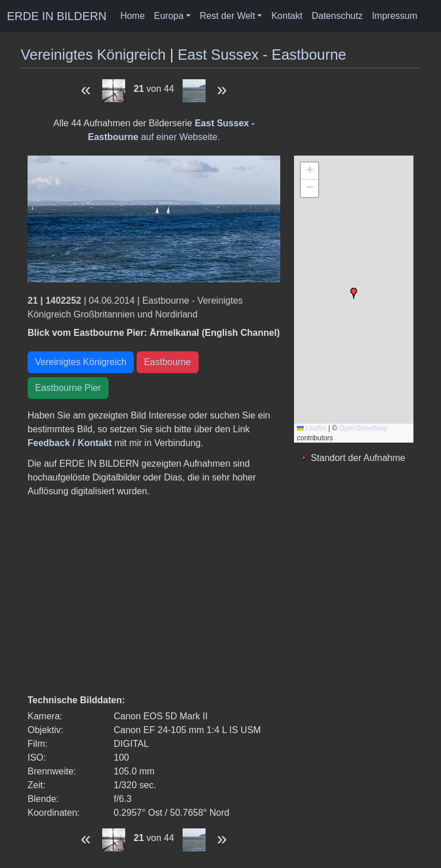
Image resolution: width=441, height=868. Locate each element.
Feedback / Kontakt (70, 443)
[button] (354, 293)
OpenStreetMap (363, 428)
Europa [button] (169, 16)
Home (132, 16)
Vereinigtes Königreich (93, 55)
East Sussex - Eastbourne (262, 55)
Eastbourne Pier (68, 388)
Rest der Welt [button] (228, 16)
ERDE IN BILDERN (57, 16)
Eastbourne (168, 362)
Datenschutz (337, 16)
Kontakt (287, 16)
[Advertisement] (154, 596)
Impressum (395, 16)
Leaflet (312, 428)
